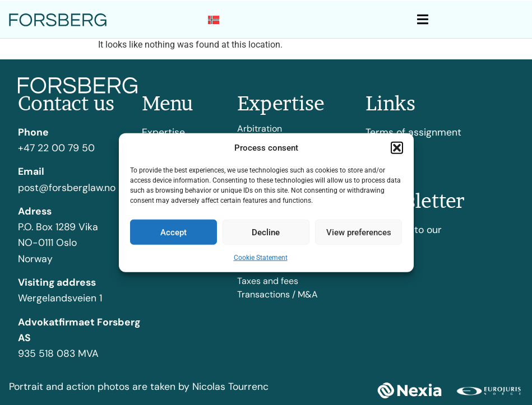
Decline (266, 232)
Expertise (163, 132)
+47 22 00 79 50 (56, 148)
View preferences (359, 232)
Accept (174, 232)
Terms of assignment (413, 132)
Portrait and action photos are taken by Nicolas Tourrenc (139, 387)
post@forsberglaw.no (67, 188)
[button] (397, 148)
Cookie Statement (261, 258)
